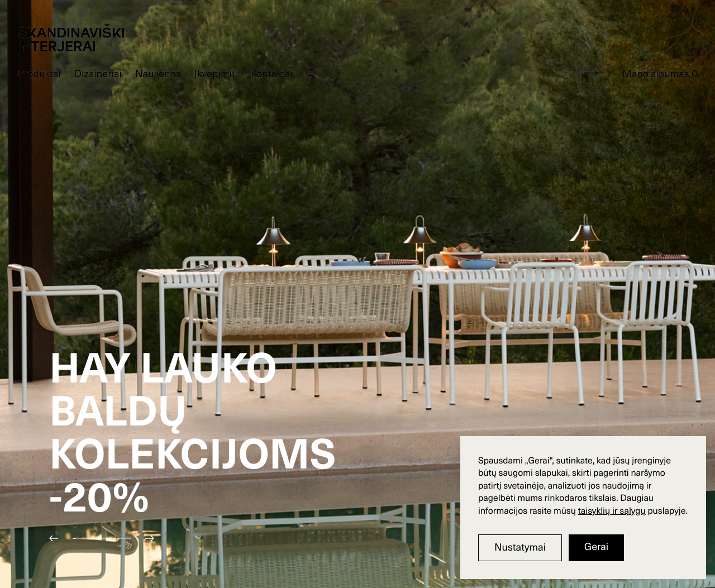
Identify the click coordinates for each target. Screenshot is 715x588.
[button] (60, 538)
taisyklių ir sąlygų (612, 510)
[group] (357, 294)
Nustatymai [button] (520, 547)
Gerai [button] (596, 546)
